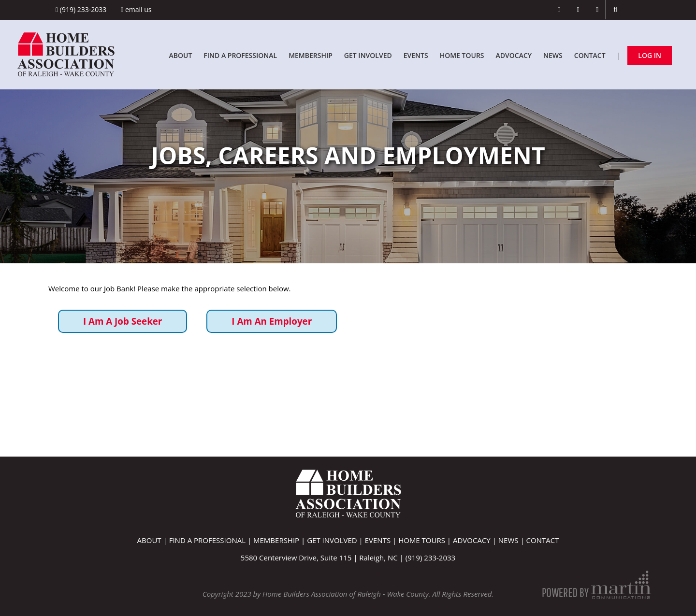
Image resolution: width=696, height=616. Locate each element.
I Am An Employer (272, 321)
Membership (311, 55)
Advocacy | (476, 540)
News (553, 55)
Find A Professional (240, 55)
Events (416, 55)
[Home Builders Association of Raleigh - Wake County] (66, 53)
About (180, 55)
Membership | (280, 540)
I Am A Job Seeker (123, 321)
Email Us (136, 9)
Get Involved (368, 55)
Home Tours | (426, 540)
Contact (590, 55)
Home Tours (462, 55)
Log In (650, 55)
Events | (382, 540)
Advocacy (514, 55)
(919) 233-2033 (81, 9)
